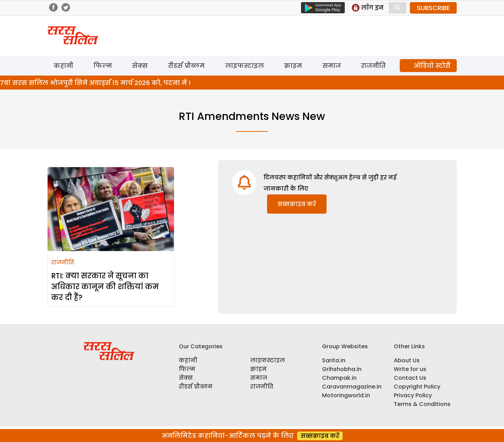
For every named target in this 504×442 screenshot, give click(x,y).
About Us (407, 360)
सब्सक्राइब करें (297, 204)
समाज (332, 66)
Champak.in (339, 378)
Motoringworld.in (346, 395)
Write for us (410, 369)
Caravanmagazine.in (352, 387)
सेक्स (140, 66)
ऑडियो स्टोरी (432, 66)
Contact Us (410, 378)
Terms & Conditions (422, 404)
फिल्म (103, 66)
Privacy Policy (413, 395)
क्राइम (293, 66)
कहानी (63, 66)
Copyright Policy (417, 387)
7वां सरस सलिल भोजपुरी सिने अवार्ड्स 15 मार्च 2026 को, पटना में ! (95, 83)
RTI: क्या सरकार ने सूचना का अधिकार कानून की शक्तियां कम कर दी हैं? (105, 287)
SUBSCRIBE (433, 8)
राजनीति (373, 66)
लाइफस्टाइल (244, 66)
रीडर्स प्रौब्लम (186, 66)
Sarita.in (334, 360)
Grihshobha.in (342, 369)
